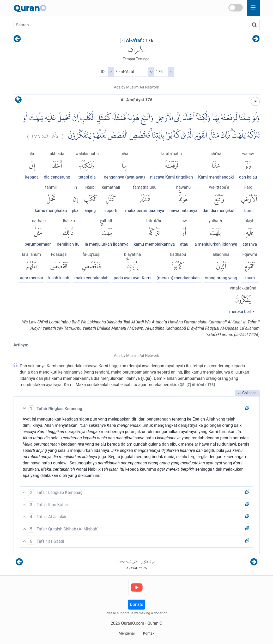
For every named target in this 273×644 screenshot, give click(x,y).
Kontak (149, 633)
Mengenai (127, 633)
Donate (136, 604)
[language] (18, 101)
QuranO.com (132, 623)
